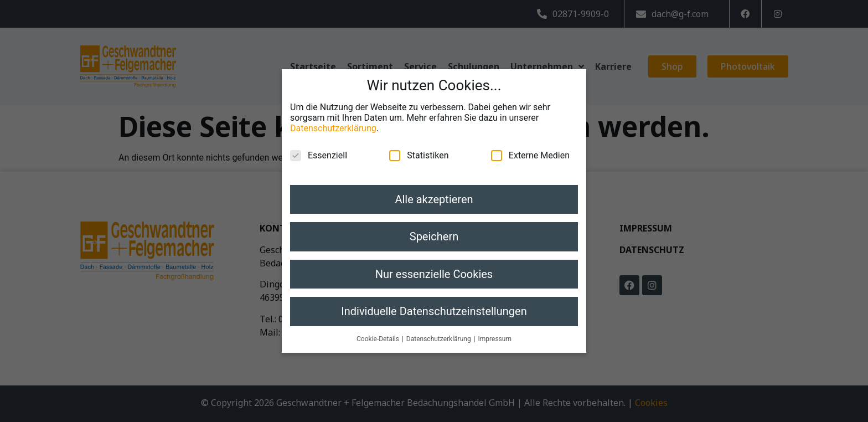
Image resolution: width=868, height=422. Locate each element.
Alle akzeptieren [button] (434, 188)
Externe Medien (530, 144)
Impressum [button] (495, 327)
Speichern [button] (434, 225)
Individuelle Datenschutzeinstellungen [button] (434, 300)
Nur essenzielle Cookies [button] (434, 263)
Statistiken (419, 144)
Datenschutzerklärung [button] (440, 327)
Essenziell (319, 144)
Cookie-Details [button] (379, 327)
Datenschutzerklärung (333, 117)
